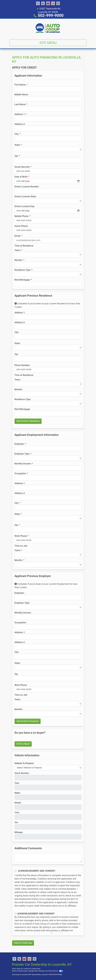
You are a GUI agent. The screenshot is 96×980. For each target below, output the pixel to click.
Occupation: (21, 473)
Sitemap (41, 971)
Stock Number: (22, 773)
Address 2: (20, 124)
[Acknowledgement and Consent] (15, 871)
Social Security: (22, 167)
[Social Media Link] (58, 4)
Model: (18, 803)
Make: (18, 793)
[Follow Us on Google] (53, 4)
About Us (20, 969)
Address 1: (20, 114)
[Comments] (48, 858)
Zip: (16, 156)
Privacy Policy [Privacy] (36, 969)
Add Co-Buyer (23, 744)
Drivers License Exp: (25, 206)
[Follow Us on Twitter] (43, 4)
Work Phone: (21, 536)
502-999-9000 (51, 15)
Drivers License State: (26, 196)
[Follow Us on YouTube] (48, 4)
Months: (19, 260)
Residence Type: (23, 270)
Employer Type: (22, 454)
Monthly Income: (23, 464)
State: (17, 145)
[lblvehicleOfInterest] (48, 768)
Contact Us (27, 969)
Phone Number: (22, 365)
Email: (18, 236)
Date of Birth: (21, 177)
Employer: (20, 444)
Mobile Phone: (22, 216)
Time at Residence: (24, 246)
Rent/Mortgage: (22, 280)
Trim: (17, 813)
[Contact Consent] (15, 913)
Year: (17, 783)
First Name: (20, 85)
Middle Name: (21, 95)
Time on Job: (21, 546)
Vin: (16, 822)
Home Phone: (21, 226)
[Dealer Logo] (48, 28)
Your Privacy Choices (54, 971)
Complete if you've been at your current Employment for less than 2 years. (46, 586)
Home (14, 969)
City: (17, 134)
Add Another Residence (28, 421)
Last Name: (20, 104)
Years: (18, 250)
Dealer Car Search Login (20, 971)
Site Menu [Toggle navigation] (48, 43)
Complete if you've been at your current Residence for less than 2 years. (47, 305)
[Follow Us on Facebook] (38, 4)
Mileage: (19, 832)
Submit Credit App (23, 943)
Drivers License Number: (27, 187)
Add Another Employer (28, 721)
